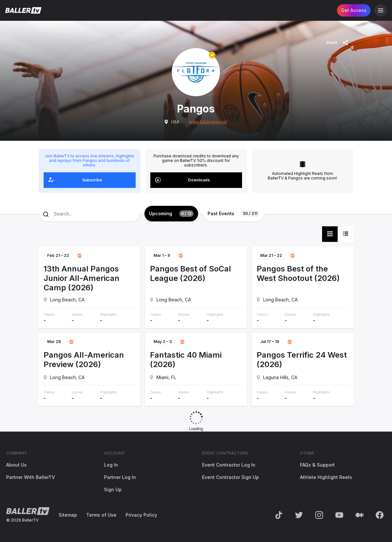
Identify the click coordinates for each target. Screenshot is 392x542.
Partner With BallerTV (31, 477)
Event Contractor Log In (229, 465)
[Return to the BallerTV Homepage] (23, 10)
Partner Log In (120, 477)
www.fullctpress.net (208, 122)
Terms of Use (101, 515)
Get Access (354, 10)
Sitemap (68, 515)
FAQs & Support (317, 465)
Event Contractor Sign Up (230, 477)
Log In (111, 465)
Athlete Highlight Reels (326, 477)
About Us (16, 465)
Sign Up (113, 489)
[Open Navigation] (381, 10)
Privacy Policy (141, 515)
